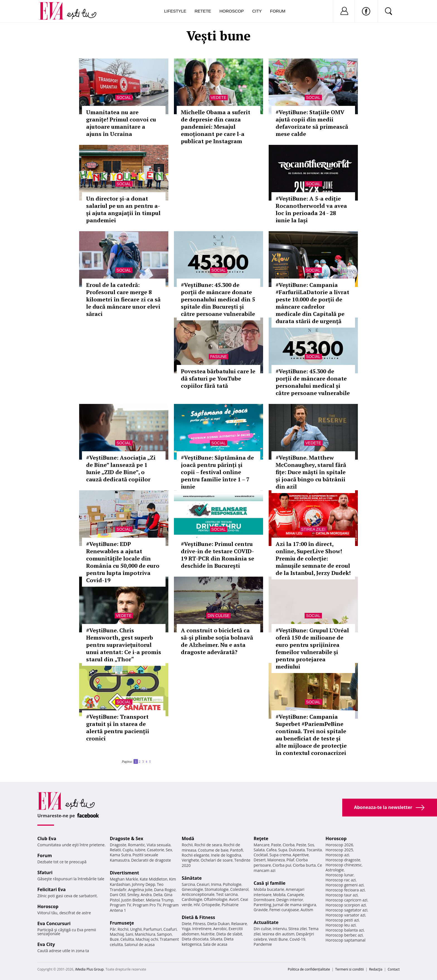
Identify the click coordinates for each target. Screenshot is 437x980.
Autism (307, 910)
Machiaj (117, 934)
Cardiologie (192, 899)
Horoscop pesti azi (342, 920)
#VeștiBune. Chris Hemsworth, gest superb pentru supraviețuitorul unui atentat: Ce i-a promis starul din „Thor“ (124, 645)
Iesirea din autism (278, 934)
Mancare (262, 845)
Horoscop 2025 (339, 850)
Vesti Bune (278, 939)
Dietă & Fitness (198, 917)
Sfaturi (45, 872)
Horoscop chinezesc (344, 865)
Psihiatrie (230, 905)
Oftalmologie (216, 899)
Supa (283, 850)
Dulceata (297, 850)
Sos (311, 845)
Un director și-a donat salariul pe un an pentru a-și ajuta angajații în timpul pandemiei (123, 209)
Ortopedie (211, 905)
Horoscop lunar (340, 875)
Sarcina (188, 884)
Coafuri (170, 929)
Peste (301, 845)
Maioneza (276, 860)
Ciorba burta (304, 865)
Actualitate (266, 922)
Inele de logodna (226, 855)
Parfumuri (153, 929)
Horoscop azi (337, 855)
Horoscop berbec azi (344, 935)
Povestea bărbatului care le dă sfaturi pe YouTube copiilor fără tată (218, 378)
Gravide (261, 910)
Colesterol (239, 889)
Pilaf (290, 860)
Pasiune (219, 357)
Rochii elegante (196, 855)
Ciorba (289, 845)
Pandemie (263, 944)
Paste (276, 845)
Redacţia (376, 969)
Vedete (219, 97)
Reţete (261, 838)
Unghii (136, 929)
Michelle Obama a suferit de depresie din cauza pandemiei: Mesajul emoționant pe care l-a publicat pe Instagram (216, 127)
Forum (278, 11)
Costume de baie (213, 850)
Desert (260, 860)
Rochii (123, 929)
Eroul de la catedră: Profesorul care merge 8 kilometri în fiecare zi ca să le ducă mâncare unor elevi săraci (123, 299)
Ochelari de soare (217, 860)
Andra (146, 895)
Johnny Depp (144, 884)
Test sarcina (227, 894)
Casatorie (156, 850)
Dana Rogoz (165, 890)
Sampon (164, 934)
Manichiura (145, 934)
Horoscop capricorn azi (346, 900)
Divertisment (124, 873)
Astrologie (335, 870)
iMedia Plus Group (89, 969)
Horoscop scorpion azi (346, 905)
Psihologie (232, 884)
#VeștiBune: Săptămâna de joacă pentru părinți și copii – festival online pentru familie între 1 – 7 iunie (217, 472)
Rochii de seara (208, 845)
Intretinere (202, 929)
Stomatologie (217, 889)
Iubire (140, 850)
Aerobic (220, 929)
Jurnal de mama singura (294, 905)
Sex (169, 850)
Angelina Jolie (140, 890)
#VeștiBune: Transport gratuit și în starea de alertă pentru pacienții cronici (118, 727)
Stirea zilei (313, 529)
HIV (197, 905)
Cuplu (128, 850)
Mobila (279, 895)
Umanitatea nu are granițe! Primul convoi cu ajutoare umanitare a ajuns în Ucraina (121, 123)
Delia (158, 895)
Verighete (190, 860)
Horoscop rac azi (341, 880)
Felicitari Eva (52, 889)
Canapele (296, 895)
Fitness (199, 924)
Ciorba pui (282, 865)
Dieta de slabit (229, 934)
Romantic (137, 845)
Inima (216, 884)
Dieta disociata (195, 939)
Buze (114, 939)
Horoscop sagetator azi (346, 910)
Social (124, 97)
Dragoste (118, 845)
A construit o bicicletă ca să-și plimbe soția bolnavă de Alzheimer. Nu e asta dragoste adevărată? (217, 641)
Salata (259, 850)
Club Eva (47, 838)
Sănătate (192, 878)
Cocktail (261, 855)
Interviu (280, 929)
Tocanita (314, 850)
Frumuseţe (122, 923)
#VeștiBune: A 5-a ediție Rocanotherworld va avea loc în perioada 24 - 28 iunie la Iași (311, 209)
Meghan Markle (124, 879)
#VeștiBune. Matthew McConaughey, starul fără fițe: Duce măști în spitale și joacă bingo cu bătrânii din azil (311, 472)
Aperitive (301, 855)
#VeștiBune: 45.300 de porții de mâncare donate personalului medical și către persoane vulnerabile (313, 382)
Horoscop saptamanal (345, 940)
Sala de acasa (215, 944)
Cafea (271, 850)
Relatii (115, 850)
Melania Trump (160, 900)
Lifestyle (175, 11)
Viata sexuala (159, 845)
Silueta (216, 939)
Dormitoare (264, 900)
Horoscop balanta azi (345, 930)
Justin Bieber (133, 900)
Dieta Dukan (218, 924)
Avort (234, 899)
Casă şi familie (270, 883)
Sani (129, 934)
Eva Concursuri (54, 923)
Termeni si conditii (350, 969)
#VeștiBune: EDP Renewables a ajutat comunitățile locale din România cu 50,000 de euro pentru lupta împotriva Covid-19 (123, 562)
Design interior (290, 900)
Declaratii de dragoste (151, 860)
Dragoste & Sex (127, 838)
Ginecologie (192, 889)
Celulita (127, 939)
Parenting (262, 905)
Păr (113, 929)
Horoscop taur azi (342, 895)
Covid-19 (298, 939)
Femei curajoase (284, 910)
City (257, 11)
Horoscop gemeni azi (345, 885)
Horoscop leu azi (341, 925)
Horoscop (232, 11)
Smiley (133, 895)
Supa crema (280, 855)
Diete (186, 924)
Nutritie (208, 934)
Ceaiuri (203, 884)
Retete (203, 11)
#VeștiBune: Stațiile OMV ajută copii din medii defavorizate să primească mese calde (312, 123)
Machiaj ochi (147, 939)
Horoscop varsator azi (345, 915)
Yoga (186, 929)
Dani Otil (118, 895)
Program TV (120, 905)
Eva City (46, 944)
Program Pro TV (147, 905)
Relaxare (239, 924)
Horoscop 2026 (339, 845)
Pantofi (237, 850)
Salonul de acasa (139, 944)
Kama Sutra (120, 855)
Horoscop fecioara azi (345, 890)
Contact (394, 969)
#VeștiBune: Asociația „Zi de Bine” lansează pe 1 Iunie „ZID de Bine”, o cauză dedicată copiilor (121, 468)
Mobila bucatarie (269, 889)
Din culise (219, 616)
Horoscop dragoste (343, 860)
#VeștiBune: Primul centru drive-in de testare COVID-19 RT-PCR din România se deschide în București (218, 555)
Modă (188, 838)
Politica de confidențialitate (309, 969)
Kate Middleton (154, 879)
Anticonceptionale (198, 894)
